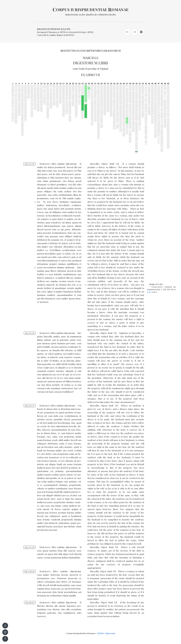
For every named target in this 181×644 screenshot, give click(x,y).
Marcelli (91, 58)
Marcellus (94, 164)
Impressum (110, 633)
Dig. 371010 (29, 571)
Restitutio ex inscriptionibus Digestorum (91, 51)
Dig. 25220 (29, 547)
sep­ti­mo (61, 164)
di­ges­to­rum (71, 164)
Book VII (114, 164)
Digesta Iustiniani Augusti (54, 29)
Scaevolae (91, 69)
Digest (104, 164)
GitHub (100, 633)
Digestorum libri (90, 63)
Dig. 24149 (30, 333)
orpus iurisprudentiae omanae (91, 10)
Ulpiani (104, 69)
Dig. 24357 (30, 406)
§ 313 (149, 292)
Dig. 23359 (29, 164)
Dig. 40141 (30, 603)
